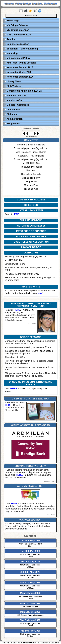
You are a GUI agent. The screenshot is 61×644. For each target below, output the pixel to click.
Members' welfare (15, 95)
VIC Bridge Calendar (17, 30)
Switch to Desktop (31, 129)
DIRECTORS (31, 205)
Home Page (12, 21)
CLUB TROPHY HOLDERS (31, 200)
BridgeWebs (12, 124)
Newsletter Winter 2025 (18, 72)
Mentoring (11, 53)
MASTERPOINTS (31, 287)
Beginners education (17, 44)
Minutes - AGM (14, 100)
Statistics (11, 114)
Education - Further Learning (21, 49)
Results (10, 39)
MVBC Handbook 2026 (18, 35)
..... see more (31, 324)
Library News (13, 81)
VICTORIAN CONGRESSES (31, 226)
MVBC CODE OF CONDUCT (31, 231)
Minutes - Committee (17, 105)
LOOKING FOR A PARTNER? (30, 466)
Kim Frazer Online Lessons (20, 63)
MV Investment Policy (17, 58)
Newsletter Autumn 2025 (19, 67)
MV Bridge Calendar (16, 25)
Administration (14, 119)
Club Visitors (13, 86)
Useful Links (12, 110)
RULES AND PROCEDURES (31, 237)
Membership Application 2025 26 (23, 91)
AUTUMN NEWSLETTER (30, 486)
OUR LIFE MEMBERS (31, 220)
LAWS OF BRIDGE (31, 247)
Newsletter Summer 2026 (19, 77)
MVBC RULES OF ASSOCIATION (31, 242)
